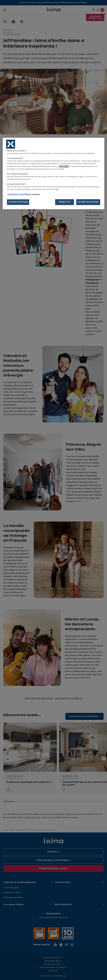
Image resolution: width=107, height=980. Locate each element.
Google (64, 166)
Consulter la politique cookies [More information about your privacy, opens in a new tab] (24, 194)
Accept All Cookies (88, 202)
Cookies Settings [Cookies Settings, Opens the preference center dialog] (18, 202)
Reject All (65, 202)
